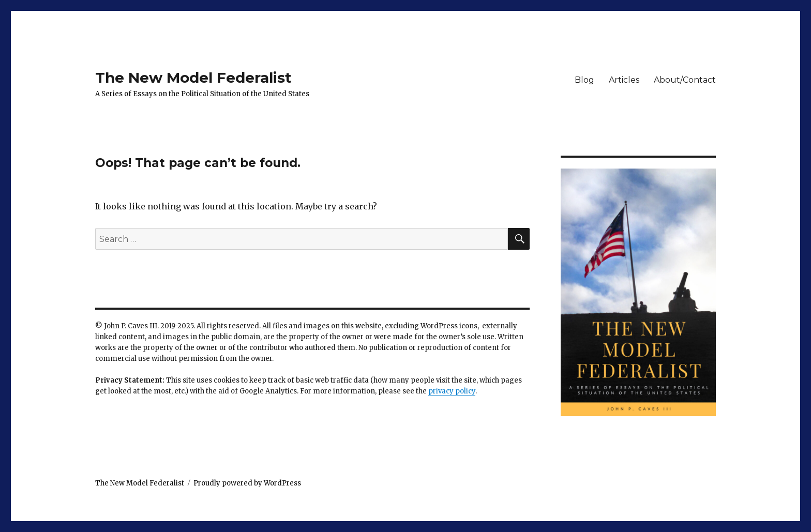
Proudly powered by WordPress (247, 483)
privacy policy (452, 391)
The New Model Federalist (193, 78)
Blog (584, 80)
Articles (624, 80)
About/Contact (685, 80)
